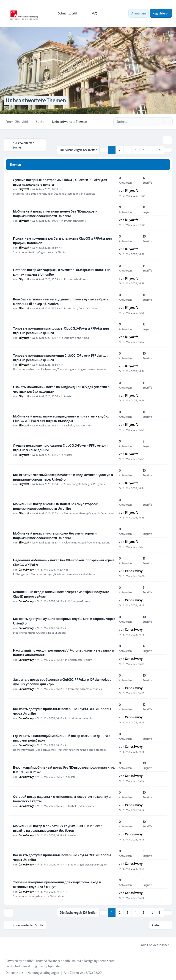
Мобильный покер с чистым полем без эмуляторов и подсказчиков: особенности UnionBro (55, 535)
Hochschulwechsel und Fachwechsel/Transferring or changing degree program (59, 369)
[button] (168, 150)
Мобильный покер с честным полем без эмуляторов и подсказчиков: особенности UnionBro (56, 506)
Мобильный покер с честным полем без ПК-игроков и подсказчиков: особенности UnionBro (55, 213)
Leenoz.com (106, 960)
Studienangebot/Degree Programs (84, 484)
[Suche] (159, 122)
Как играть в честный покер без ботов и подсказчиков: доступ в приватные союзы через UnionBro (63, 477)
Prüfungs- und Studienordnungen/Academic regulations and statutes (54, 193)
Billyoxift (24, 189)
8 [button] (160, 150)
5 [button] (144, 150)
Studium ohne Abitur (77, 337)
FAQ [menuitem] (91, 13)
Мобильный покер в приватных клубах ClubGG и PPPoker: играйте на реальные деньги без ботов (58, 828)
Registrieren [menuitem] (161, 13)
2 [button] (120, 150)
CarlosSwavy (26, 569)
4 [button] (136, 150)
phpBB (27, 960)
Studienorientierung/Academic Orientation (89, 513)
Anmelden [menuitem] (139, 13)
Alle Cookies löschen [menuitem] (152, 944)
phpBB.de (53, 966)
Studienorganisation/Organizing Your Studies (40, 252)
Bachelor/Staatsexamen (78, 425)
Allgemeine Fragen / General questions (87, 542)
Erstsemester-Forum (76, 279)
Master (68, 396)
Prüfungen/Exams (75, 220)
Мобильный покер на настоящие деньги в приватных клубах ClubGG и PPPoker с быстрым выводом (61, 418)
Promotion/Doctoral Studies (81, 308)
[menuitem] (66, 13)
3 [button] (128, 150)
